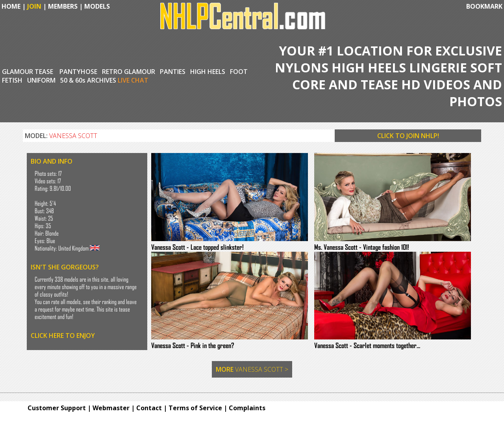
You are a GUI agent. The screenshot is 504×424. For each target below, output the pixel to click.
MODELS (97, 6)
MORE (252, 369)
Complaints (247, 408)
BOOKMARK (484, 6)
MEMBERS (63, 6)
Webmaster (111, 408)
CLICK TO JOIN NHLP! (408, 136)
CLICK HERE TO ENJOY (63, 336)
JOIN (34, 6)
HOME (10, 6)
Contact (149, 408)
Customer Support (57, 408)
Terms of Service (195, 408)
